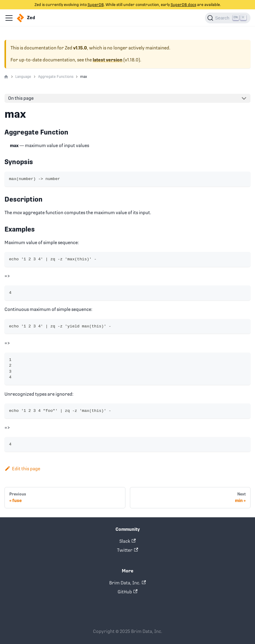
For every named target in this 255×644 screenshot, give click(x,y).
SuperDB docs (183, 5)
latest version (108, 60)
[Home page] (6, 77)
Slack (127, 541)
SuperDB (96, 5)
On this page (21, 98)
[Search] (228, 18)
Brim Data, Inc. (127, 583)
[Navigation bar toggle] (9, 18)
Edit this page (22, 469)
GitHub (127, 592)
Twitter (127, 550)
